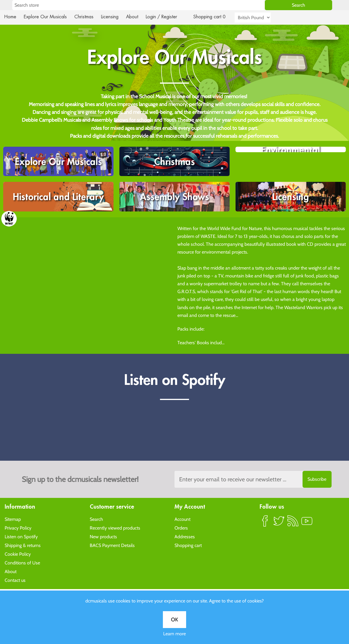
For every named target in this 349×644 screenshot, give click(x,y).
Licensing (114, 17)
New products (103, 536)
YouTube (307, 523)
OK (174, 620)
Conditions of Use (22, 563)
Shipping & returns (23, 545)
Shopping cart (188, 545)
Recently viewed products (115, 528)
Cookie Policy (18, 554)
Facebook (265, 523)
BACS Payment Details (112, 545)
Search (96, 519)
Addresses (185, 536)
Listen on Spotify (21, 536)
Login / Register (167, 17)
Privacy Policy (18, 528)
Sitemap (13, 519)
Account (182, 519)
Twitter (279, 523)
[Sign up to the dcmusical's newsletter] (253, 479)
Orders (181, 528)
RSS (293, 523)
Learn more (174, 634)
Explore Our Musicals (46, 17)
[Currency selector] (259, 18)
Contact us (15, 580)
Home (10, 17)
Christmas (86, 17)
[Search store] (138, 5)
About (137, 17)
